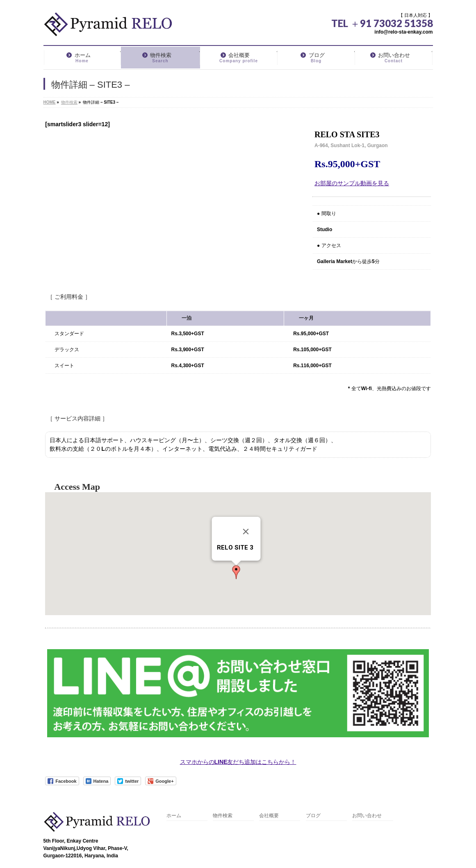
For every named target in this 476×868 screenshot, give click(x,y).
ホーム (174, 816)
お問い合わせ (367, 816)
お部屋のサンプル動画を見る (352, 183)
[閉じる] (246, 532)
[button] (236, 572)
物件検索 (223, 816)
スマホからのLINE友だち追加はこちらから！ (238, 762)
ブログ (313, 816)
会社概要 (269, 816)
